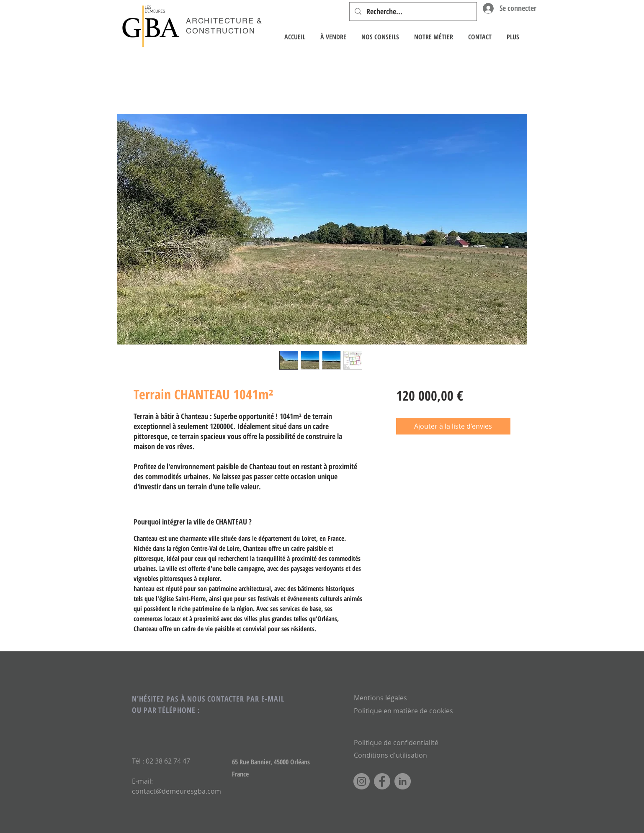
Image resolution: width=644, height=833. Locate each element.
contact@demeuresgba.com (176, 791)
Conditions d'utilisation (390, 755)
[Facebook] (382, 781)
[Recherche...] (413, 12)
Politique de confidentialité (396, 743)
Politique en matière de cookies (404, 711)
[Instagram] (362, 781)
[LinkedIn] (403, 781)
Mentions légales (380, 698)
